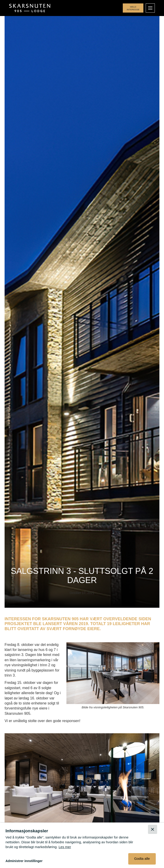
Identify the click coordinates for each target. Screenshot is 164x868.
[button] (150, 8)
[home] (30, 8)
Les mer (65, 847)
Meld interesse (133, 8)
